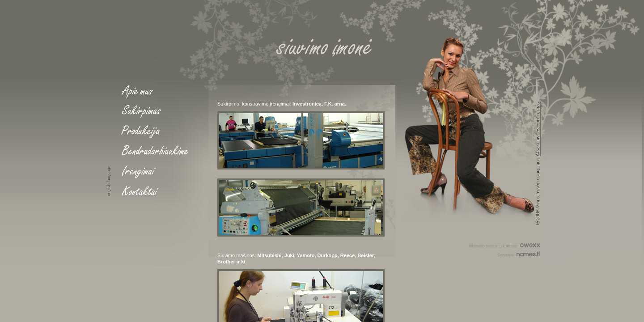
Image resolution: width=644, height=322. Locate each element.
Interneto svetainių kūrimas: (505, 245)
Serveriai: (519, 254)
